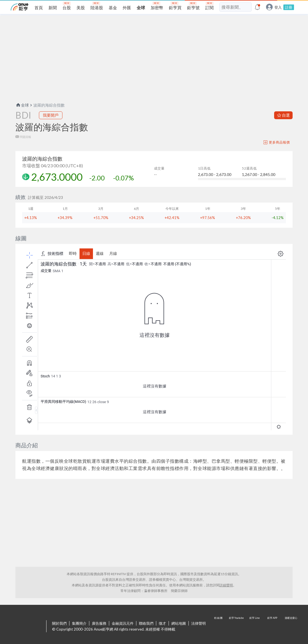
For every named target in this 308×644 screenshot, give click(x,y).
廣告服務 (99, 623)
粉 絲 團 (219, 627)
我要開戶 (51, 115)
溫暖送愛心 (291, 627)
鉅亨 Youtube (237, 627)
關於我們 (59, 623)
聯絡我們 (146, 623)
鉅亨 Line (255, 627)
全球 (22, 105)
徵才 (162, 623)
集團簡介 (79, 623)
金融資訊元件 (123, 623)
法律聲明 (199, 623)
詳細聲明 (226, 585)
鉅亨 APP (273, 627)
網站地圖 (179, 623)
